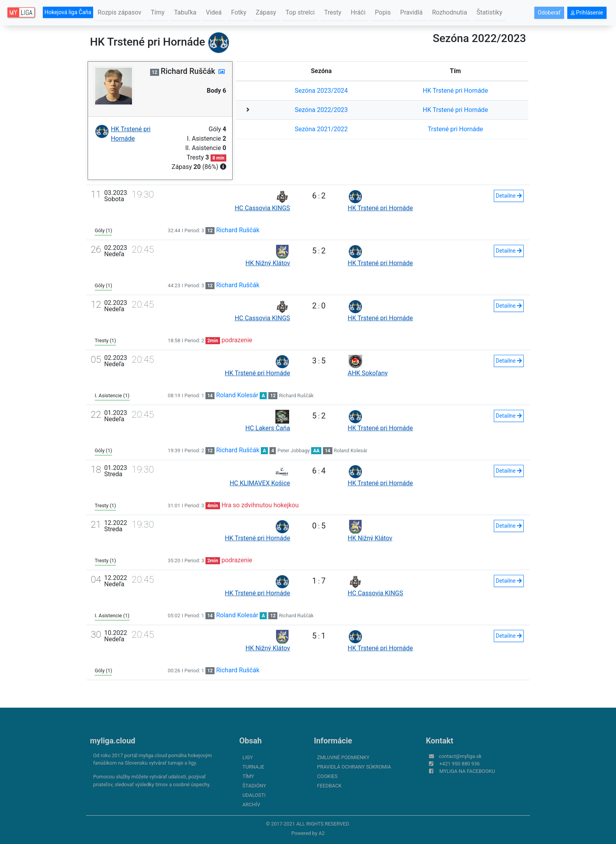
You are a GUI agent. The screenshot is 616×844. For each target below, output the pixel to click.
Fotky (239, 12)
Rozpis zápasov (120, 12)
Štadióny (254, 786)
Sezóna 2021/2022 (321, 129)
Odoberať (549, 13)
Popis (383, 12)
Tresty (333, 12)
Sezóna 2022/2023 (321, 110)
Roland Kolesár (237, 395)
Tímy (158, 12)
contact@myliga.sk (460, 756)
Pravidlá (412, 12)
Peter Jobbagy (293, 450)
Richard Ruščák (238, 230)
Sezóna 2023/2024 (321, 91)
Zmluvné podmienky (343, 757)
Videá (214, 12)
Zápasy (266, 12)
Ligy (248, 757)
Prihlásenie (587, 13)
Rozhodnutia (450, 12)
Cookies (327, 776)
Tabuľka (185, 12)
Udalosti (254, 795)
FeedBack (329, 786)
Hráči (358, 12)
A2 (322, 833)
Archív (251, 805)
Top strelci (300, 12)
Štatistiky (489, 12)
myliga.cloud (113, 741)
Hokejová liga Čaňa (68, 12)
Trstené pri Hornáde (456, 129)
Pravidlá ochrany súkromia (354, 767)
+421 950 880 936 (459, 764)
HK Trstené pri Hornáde (455, 91)
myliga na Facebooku (467, 771)
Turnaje (253, 767)
